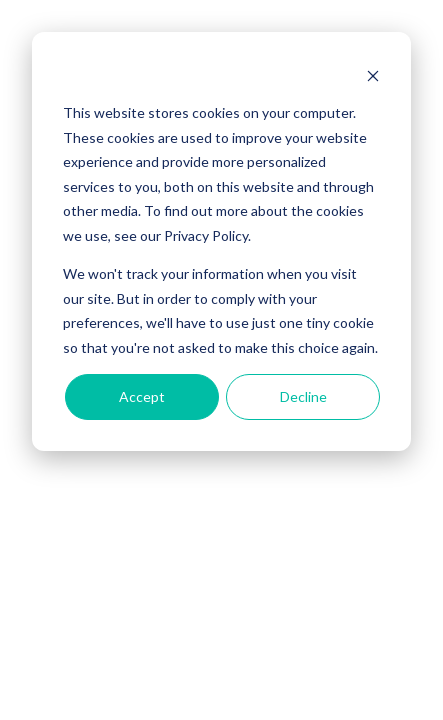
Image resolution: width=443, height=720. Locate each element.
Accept (142, 396)
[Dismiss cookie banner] (373, 75)
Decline (303, 396)
